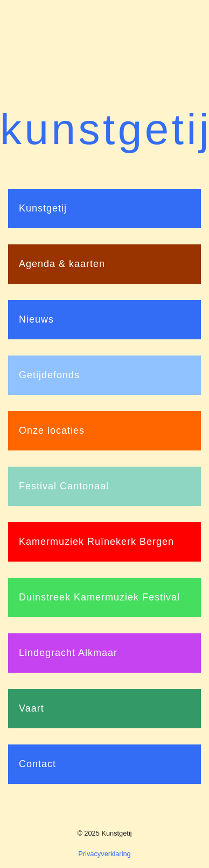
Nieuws (36, 319)
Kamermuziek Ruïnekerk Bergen (96, 542)
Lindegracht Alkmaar (68, 653)
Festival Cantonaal (64, 486)
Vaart (32, 708)
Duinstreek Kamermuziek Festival (99, 597)
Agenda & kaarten (62, 264)
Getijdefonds (49, 375)
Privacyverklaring (104, 854)
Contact (37, 764)
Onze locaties (52, 430)
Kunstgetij (43, 208)
